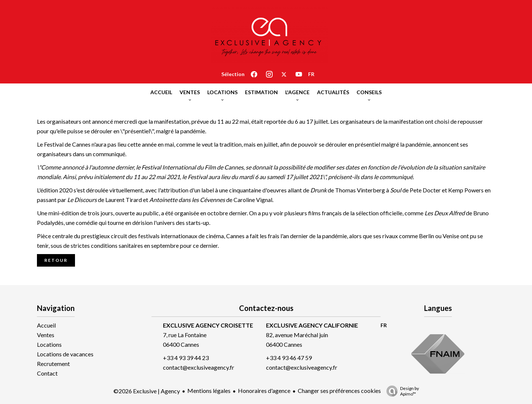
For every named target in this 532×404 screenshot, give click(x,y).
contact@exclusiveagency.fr (199, 367)
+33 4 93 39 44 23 (186, 358)
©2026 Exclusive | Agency (147, 391)
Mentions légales (209, 391)
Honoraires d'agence (264, 391)
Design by (401, 391)
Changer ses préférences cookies (339, 391)
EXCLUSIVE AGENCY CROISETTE (208, 325)
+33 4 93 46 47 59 (289, 358)
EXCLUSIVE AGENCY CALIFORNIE (312, 325)
